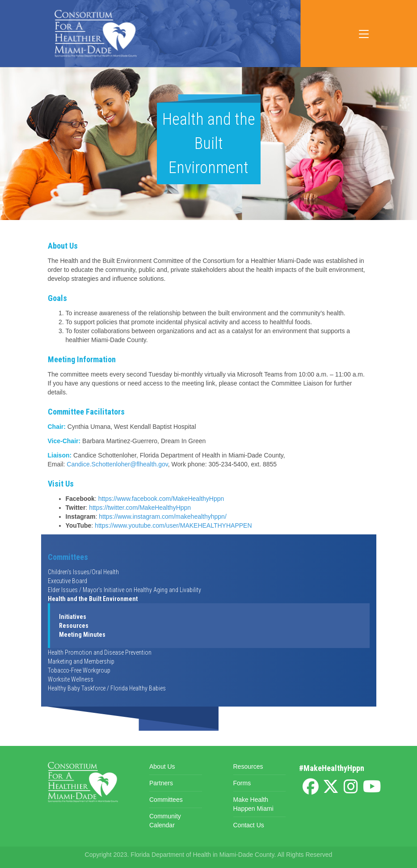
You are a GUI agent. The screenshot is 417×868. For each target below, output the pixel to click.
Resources (74, 626)
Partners (161, 783)
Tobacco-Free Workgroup (79, 670)
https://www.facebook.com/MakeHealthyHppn (161, 499)
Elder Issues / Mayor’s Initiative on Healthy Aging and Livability (124, 590)
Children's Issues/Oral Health (83, 572)
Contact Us (249, 825)
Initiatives (73, 617)
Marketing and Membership (81, 661)
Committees (68, 557)
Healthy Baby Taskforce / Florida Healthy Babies (107, 688)
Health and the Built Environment (93, 599)
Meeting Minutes (82, 635)
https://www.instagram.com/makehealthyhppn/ (163, 517)
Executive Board (67, 581)
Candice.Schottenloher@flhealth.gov (117, 464)
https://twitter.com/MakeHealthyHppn (140, 508)
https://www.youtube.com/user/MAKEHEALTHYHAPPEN (173, 525)
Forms (242, 783)
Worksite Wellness (71, 679)
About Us (162, 766)
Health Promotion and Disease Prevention (100, 652)
